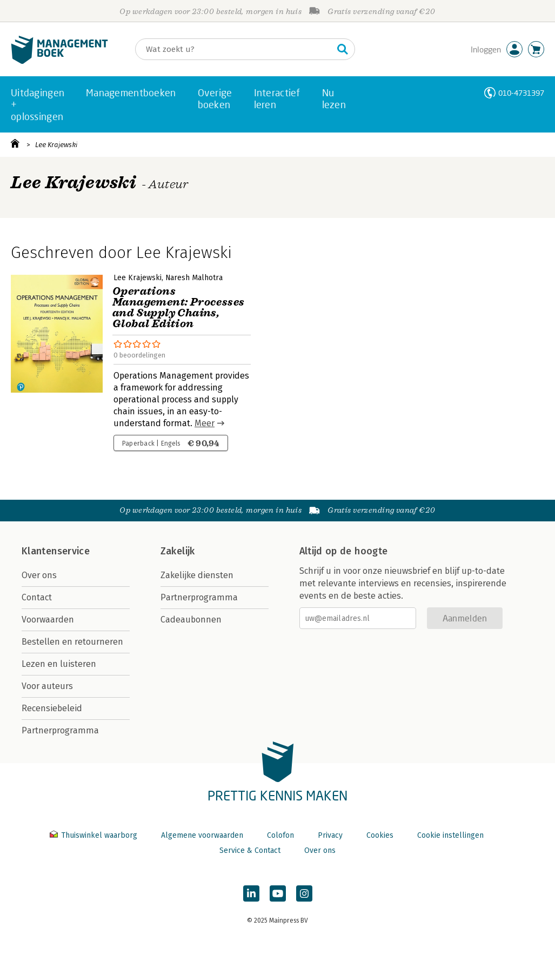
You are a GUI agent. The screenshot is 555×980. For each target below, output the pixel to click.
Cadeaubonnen (191, 620)
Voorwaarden (48, 620)
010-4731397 (521, 93)
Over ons (39, 575)
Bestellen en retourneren (72, 642)
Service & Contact (250, 850)
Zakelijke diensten (197, 575)
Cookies (380, 835)
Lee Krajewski (56, 145)
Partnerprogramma (60, 730)
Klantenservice (56, 551)
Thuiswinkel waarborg (95, 835)
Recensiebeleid (52, 708)
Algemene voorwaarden (202, 835)
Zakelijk (178, 551)
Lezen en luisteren (59, 664)
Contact (37, 597)
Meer (205, 423)
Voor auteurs (47, 686)
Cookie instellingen (450, 835)
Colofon (280, 835)
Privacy (330, 835)
